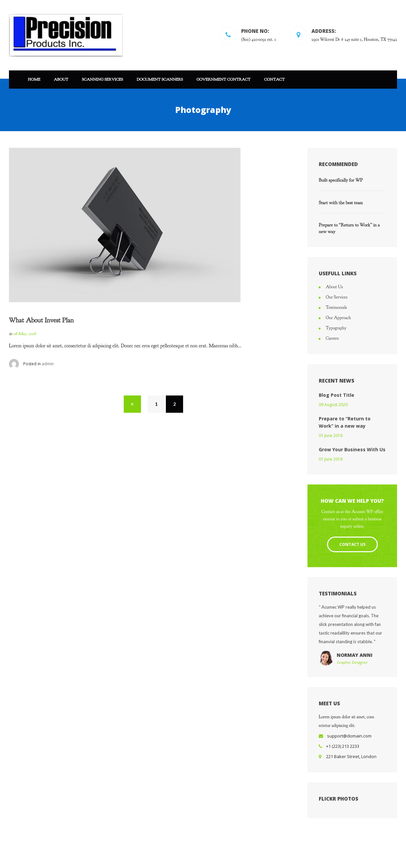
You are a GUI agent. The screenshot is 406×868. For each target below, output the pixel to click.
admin (48, 364)
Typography (336, 328)
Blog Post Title (337, 395)
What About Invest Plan (41, 320)
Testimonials (336, 307)
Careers (332, 338)
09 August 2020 (333, 405)
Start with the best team (341, 203)
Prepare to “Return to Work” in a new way (349, 228)
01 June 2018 (331, 435)
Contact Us (352, 544)
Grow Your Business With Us (352, 449)
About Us (334, 287)
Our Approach (338, 318)
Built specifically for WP (341, 180)
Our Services (337, 297)
